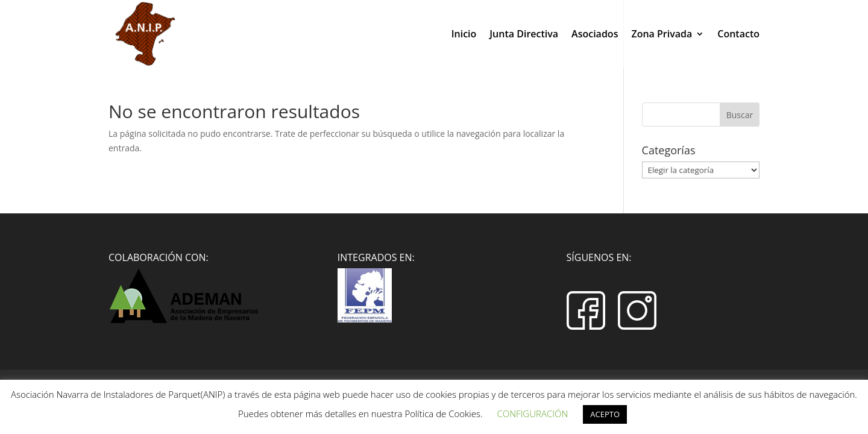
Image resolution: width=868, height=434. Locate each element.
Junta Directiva (524, 35)
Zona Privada (662, 35)
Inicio (464, 35)
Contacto (738, 35)
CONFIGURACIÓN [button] (532, 414)
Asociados (595, 35)
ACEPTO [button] (605, 414)
